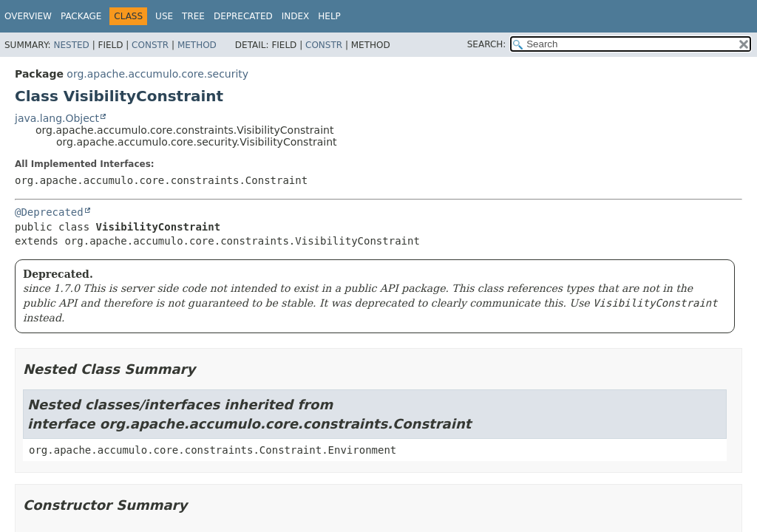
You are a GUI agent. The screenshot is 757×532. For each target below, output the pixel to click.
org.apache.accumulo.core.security (157, 74)
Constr (150, 45)
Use (164, 16)
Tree (193, 16)
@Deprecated (49, 212)
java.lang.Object (57, 118)
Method (197, 45)
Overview (28, 16)
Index (296, 16)
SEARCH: (487, 44)
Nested (71, 45)
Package (81, 16)
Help (329, 16)
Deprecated (243, 16)
